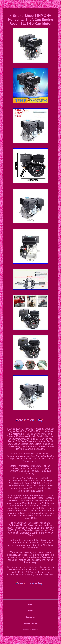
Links (30, 611)
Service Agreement (30, 630)
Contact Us (30, 617)
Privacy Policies (30, 623)
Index (30, 605)
